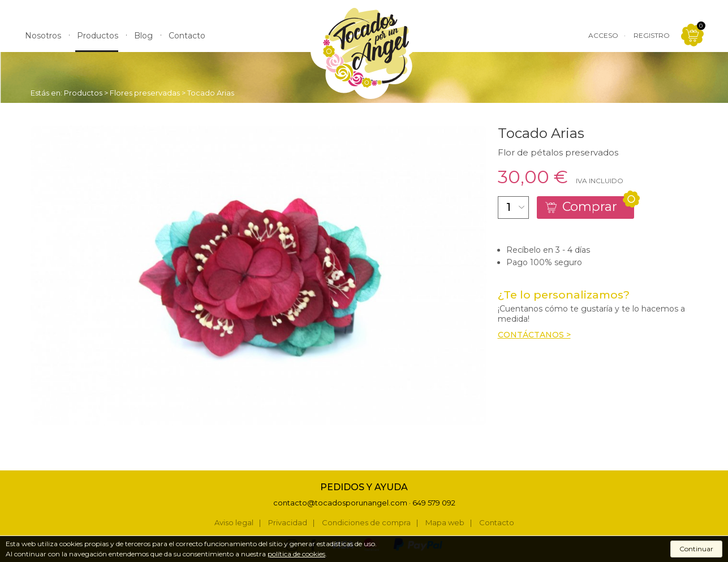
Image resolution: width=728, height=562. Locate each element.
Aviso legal (234, 523)
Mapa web (445, 523)
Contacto (497, 523)
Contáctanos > (534, 335)
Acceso (603, 35)
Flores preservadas (145, 93)
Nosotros (43, 36)
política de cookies (296, 554)
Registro (652, 35)
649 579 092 (434, 503)
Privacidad (288, 523)
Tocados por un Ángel (364, 52)
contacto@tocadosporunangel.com (340, 503)
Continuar (696, 549)
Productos (83, 93)
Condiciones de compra (366, 523)
